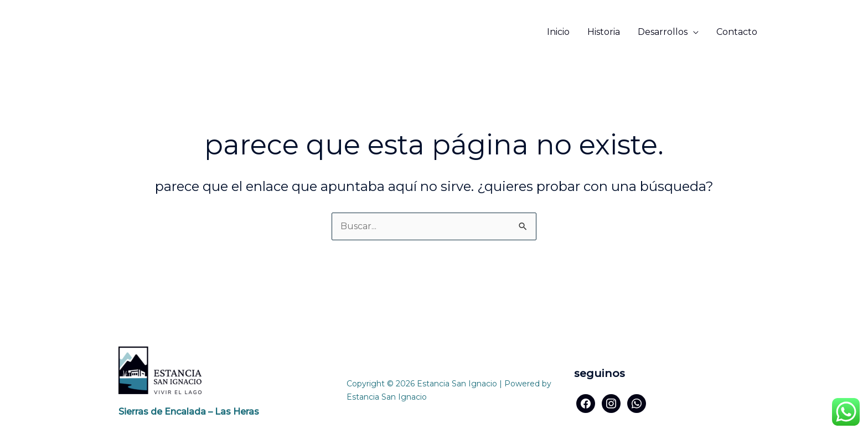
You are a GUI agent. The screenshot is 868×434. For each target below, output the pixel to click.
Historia (604, 32)
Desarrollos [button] (663, 32)
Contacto (737, 32)
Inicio (558, 32)
